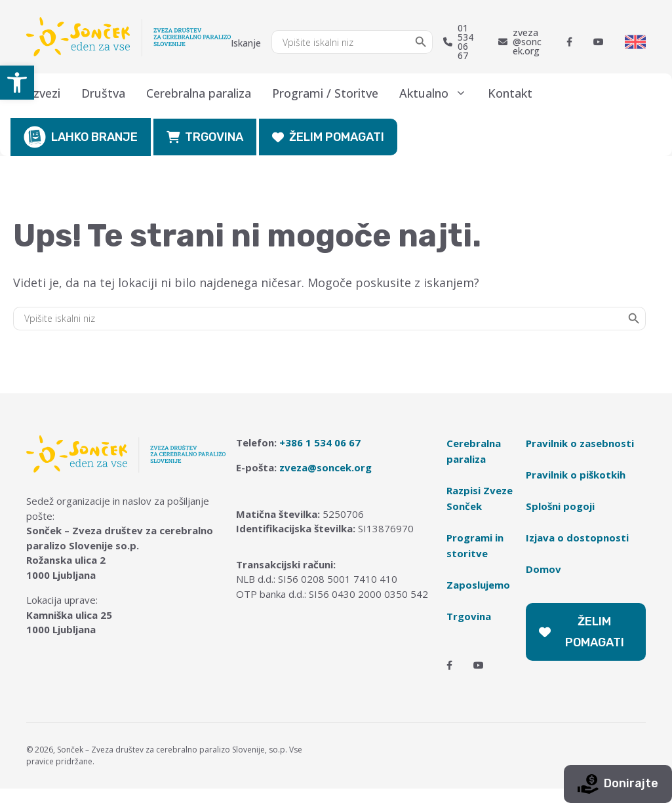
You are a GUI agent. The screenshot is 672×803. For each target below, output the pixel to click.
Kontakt (510, 93)
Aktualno (438, 93)
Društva (103, 93)
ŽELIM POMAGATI (328, 137)
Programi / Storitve (325, 93)
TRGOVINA (205, 137)
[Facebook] (569, 42)
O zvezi (41, 93)
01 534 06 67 (458, 42)
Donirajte (618, 784)
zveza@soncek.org (520, 42)
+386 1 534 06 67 (320, 442)
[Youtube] (599, 42)
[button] (17, 83)
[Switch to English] (635, 42)
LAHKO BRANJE (81, 137)
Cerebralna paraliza (199, 93)
